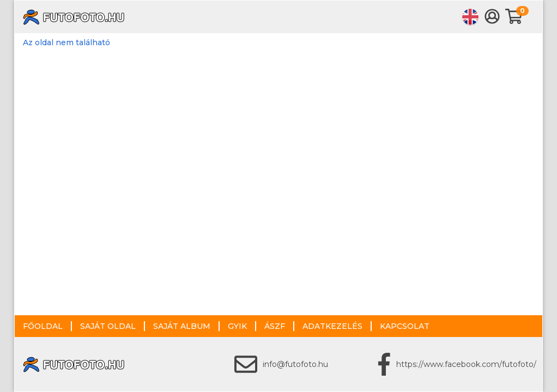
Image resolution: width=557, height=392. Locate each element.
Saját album (182, 326)
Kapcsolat (405, 326)
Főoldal (43, 326)
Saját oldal (108, 326)
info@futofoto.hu (295, 364)
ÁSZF (275, 326)
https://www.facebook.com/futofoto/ (466, 364)
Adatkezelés (332, 326)
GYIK (237, 326)
